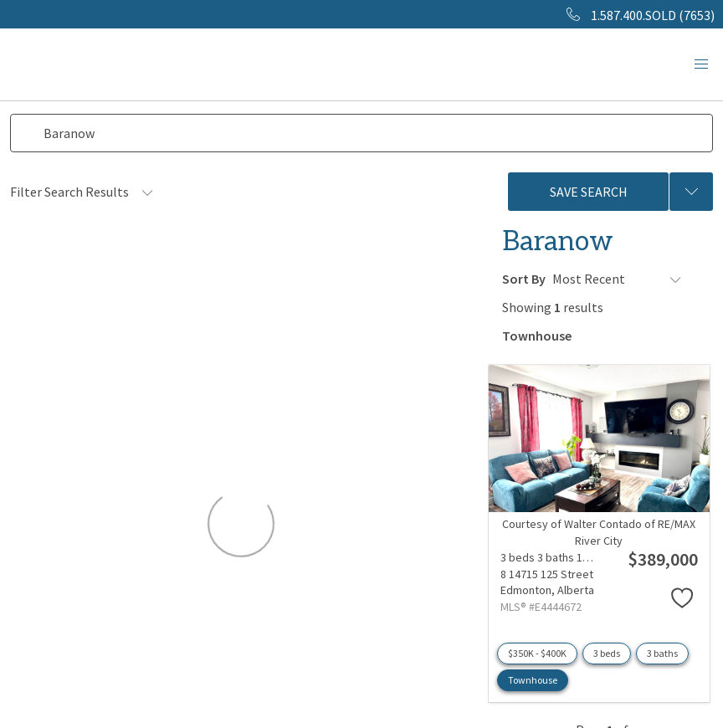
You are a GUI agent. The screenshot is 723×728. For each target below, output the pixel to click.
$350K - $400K (537, 651)
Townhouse (533, 678)
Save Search (589, 192)
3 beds (607, 651)
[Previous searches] (691, 192)
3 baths (662, 651)
